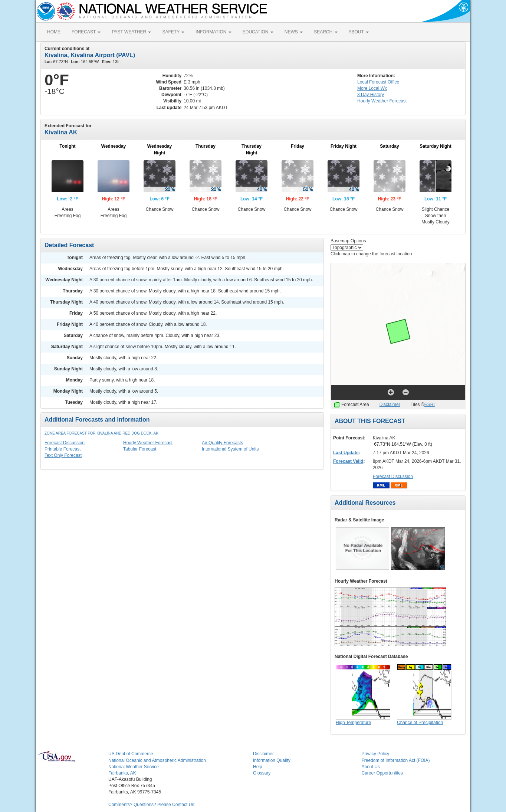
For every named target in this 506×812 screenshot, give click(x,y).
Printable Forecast (63, 449)
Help (258, 767)
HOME (54, 32)
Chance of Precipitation (420, 723)
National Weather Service (134, 767)
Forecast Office (378, 82)
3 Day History (371, 95)
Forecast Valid (348, 461)
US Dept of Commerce (131, 754)
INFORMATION (213, 32)
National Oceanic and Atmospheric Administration (157, 760)
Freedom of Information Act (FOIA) (396, 760)
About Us (371, 767)
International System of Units (230, 449)
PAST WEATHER (131, 32)
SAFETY (173, 32)
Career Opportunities (382, 773)
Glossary (262, 773)
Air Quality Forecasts (222, 443)
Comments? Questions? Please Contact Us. (152, 805)
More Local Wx (372, 88)
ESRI (430, 405)
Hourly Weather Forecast (148, 443)
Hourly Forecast (382, 101)
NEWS (294, 32)
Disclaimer (390, 405)
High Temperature (353, 723)
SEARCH (326, 32)
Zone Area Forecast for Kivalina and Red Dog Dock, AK (101, 433)
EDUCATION (258, 32)
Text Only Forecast (63, 455)
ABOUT (359, 32)
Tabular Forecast (140, 449)
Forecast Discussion (65, 443)
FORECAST (86, 32)
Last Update (346, 453)
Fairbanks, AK (122, 773)
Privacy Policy (376, 754)
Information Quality (272, 760)
